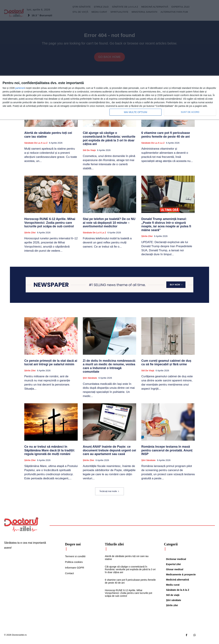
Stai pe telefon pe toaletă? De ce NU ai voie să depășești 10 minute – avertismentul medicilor (109, 225)
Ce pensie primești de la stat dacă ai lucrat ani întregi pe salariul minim (51, 365)
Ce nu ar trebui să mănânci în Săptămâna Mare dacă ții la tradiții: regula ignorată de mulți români (50, 453)
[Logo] (21, 527)
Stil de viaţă (89, 153)
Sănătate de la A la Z (36, 146)
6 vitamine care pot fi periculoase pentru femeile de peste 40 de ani (166, 138)
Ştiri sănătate (90, 381)
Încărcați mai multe (110, 494)
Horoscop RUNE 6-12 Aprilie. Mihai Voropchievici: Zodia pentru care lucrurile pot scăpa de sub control (50, 225)
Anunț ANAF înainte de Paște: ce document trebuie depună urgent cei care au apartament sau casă (109, 453)
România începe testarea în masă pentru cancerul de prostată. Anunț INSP (167, 453)
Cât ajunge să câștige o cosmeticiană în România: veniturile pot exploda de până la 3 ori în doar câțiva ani (109, 141)
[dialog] (109, 98)
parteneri (20, 88)
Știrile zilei (30, 235)
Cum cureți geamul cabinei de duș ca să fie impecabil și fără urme (166, 365)
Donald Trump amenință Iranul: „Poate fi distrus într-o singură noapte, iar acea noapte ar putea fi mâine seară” (166, 227)
